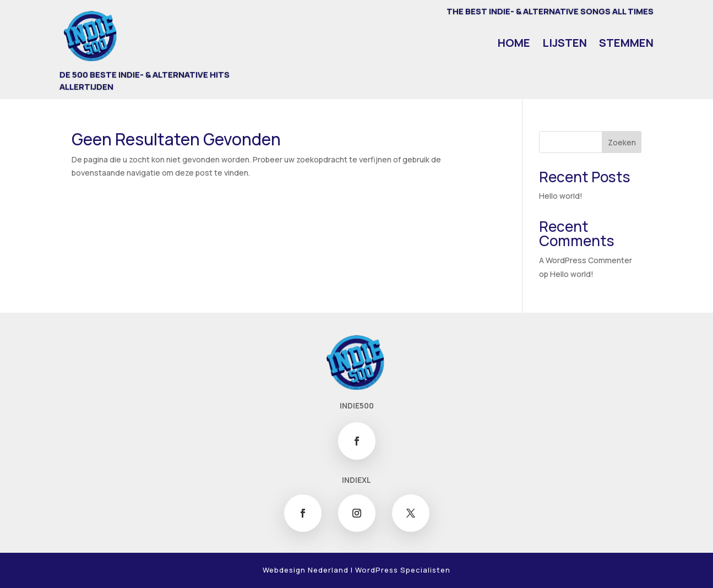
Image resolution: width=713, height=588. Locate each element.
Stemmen (626, 45)
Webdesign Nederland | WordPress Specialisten (357, 570)
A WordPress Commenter (586, 260)
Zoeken (622, 142)
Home (514, 45)
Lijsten (565, 45)
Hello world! (561, 196)
